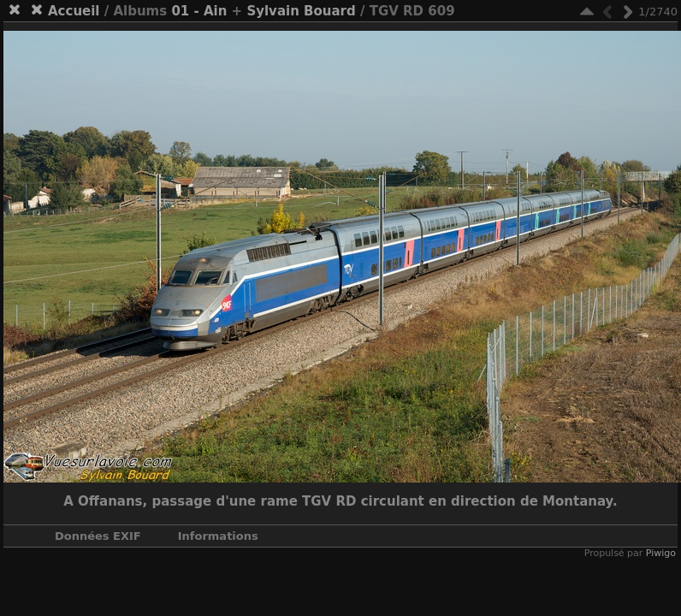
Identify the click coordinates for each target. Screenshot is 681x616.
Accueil (74, 11)
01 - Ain (199, 11)
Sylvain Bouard (301, 11)
